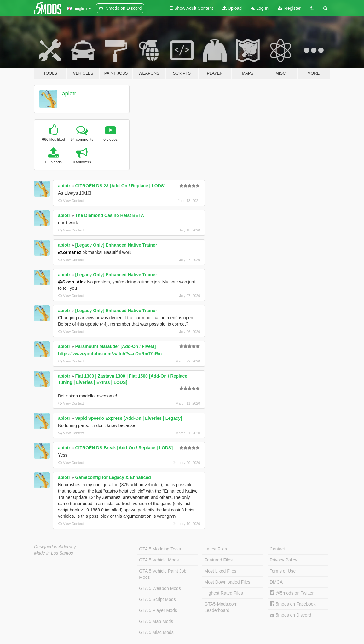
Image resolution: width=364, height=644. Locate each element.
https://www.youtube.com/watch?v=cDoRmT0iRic (110, 354)
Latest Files (216, 549)
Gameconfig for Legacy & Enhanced (113, 477)
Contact (277, 549)
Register (289, 8)
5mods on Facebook (293, 604)
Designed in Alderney (55, 547)
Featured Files (219, 560)
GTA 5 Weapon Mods (160, 588)
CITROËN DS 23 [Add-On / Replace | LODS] (120, 186)
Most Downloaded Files (228, 582)
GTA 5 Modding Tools (160, 549)
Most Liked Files (220, 571)
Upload (232, 8)
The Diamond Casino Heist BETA (109, 215)
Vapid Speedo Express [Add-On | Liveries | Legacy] (128, 418)
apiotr (69, 94)
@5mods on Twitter (292, 593)
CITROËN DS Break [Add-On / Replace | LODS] (124, 448)
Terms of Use (283, 571)
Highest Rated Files (224, 593)
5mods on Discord (291, 615)
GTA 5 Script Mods (157, 599)
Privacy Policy (283, 560)
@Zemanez (70, 252)
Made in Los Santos (54, 553)
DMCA (276, 582)
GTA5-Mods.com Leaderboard (221, 607)
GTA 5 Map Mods (156, 621)
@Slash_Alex (72, 282)
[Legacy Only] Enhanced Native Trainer (116, 245)
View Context (71, 201)
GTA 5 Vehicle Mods (159, 560)
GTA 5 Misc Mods (156, 632)
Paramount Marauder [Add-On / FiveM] (115, 346)
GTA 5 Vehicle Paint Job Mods (163, 574)
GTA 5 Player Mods (158, 610)
